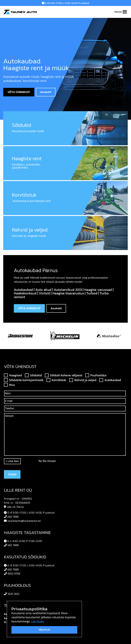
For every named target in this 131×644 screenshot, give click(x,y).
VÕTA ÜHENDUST (19, 92)
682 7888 (11, 517)
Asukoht (46, 92)
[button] (118, 12)
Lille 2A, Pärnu (14, 507)
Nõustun (44, 630)
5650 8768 (12, 574)
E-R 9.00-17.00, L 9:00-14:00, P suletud (65, 3)
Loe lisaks (38, 621)
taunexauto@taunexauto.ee (22, 521)
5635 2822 (12, 594)
